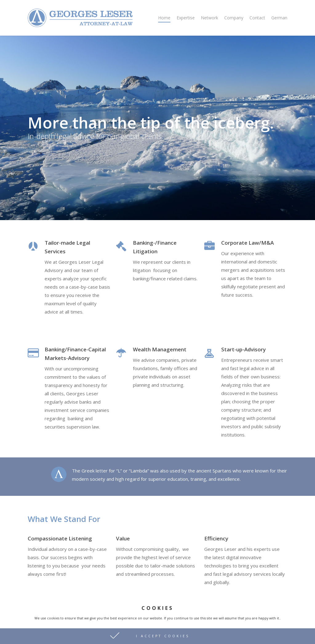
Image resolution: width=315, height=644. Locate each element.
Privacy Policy (42, 634)
